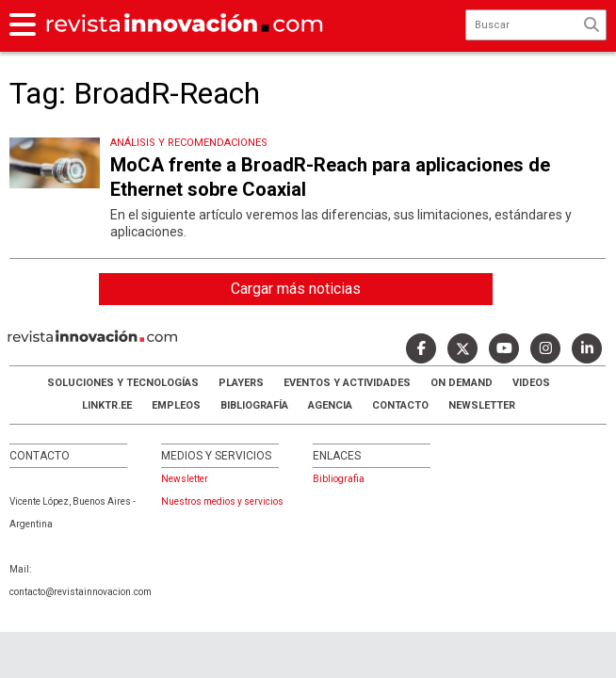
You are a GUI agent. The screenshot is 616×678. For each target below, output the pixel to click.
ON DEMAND (462, 383)
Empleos (176, 405)
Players (241, 383)
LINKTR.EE (107, 405)
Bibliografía (254, 405)
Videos (531, 383)
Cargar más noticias (296, 289)
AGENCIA (330, 405)
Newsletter (482, 405)
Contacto (400, 405)
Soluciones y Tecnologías (123, 383)
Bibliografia (339, 479)
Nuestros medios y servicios (222, 501)
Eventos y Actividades (347, 383)
